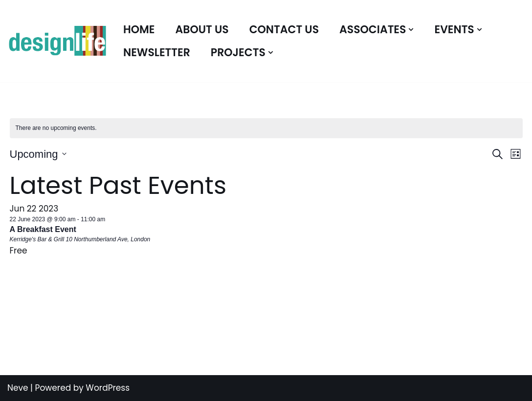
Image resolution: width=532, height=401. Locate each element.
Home (139, 30)
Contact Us (284, 30)
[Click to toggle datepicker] (38, 154)
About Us (202, 30)
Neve (18, 388)
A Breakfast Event (43, 229)
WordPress (108, 388)
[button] (411, 30)
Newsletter (157, 53)
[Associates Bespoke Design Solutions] (57, 41)
